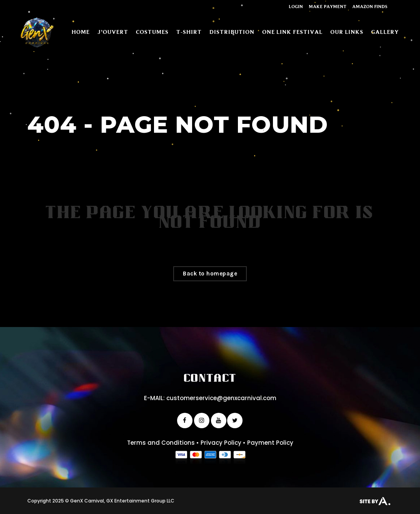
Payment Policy (270, 443)
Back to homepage (210, 274)
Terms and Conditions (161, 443)
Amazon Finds (370, 6)
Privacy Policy (221, 443)
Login (296, 6)
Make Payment (328, 6)
